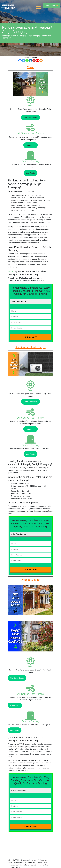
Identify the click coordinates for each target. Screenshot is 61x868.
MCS (10, 271)
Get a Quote (51, 6)
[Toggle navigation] (39, 6)
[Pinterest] (34, 61)
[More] (41, 61)
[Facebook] (20, 61)
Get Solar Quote (31, 117)
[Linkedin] (30, 61)
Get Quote (30, 173)
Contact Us (30, 145)
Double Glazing (30, 161)
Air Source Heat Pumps (30, 133)
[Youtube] (38, 61)
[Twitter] (23, 61)
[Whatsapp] (27, 61)
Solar (30, 105)
